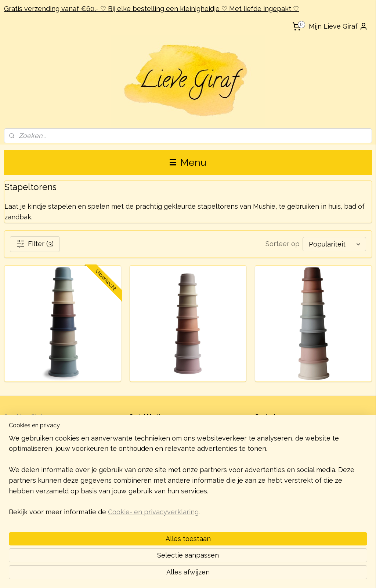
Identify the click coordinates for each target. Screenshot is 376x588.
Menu (188, 162)
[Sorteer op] (334, 244)
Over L (12, 416)
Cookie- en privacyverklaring (153, 574)
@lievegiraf (153, 424)
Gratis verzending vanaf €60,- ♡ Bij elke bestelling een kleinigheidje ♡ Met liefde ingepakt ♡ (151, 9)
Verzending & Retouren (32, 441)
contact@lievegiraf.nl (290, 450)
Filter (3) (35, 244)
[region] (140, 531)
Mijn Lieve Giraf (338, 26)
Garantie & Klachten (27, 449)
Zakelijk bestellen (25, 433)
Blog (10, 424)
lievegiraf (151, 434)
